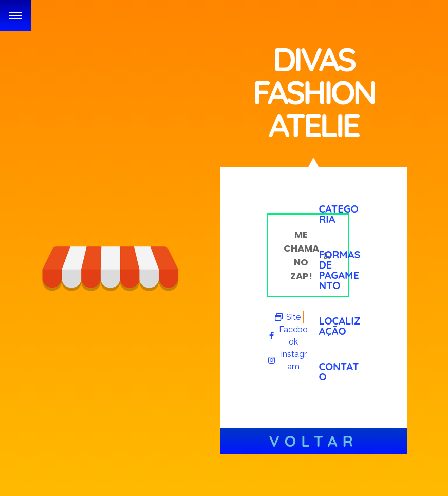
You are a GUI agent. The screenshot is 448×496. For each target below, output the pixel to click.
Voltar (314, 441)
